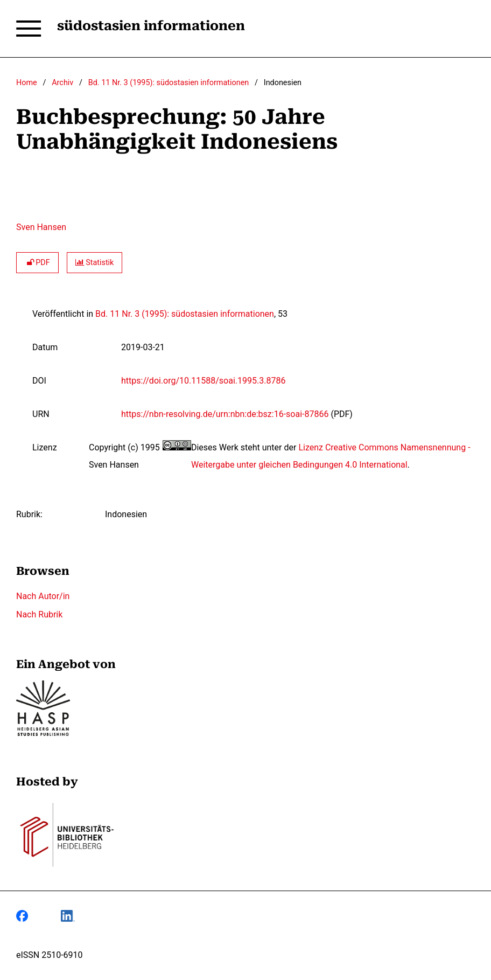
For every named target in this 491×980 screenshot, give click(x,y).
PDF (37, 263)
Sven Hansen (41, 227)
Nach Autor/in (43, 596)
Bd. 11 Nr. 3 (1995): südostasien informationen (169, 83)
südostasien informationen (151, 26)
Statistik (95, 263)
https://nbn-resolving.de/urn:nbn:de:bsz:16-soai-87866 (225, 414)
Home (27, 83)
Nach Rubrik (39, 614)
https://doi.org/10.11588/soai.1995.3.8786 (203, 381)
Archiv (62, 83)
